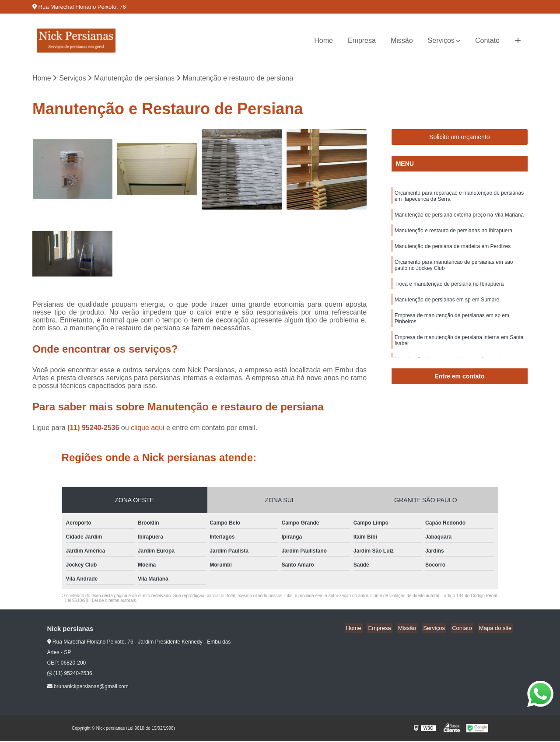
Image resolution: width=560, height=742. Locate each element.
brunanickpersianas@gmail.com (88, 687)
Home (324, 40)
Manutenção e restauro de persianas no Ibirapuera (454, 234)
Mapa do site (497, 629)
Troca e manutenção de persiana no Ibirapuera (449, 290)
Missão (402, 40)
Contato (487, 40)
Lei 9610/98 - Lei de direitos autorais (101, 601)
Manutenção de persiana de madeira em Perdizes (453, 250)
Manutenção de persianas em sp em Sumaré (447, 306)
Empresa (362, 40)
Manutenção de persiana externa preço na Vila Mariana (459, 217)
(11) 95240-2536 (94, 429)
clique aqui (148, 429)
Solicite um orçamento (460, 138)
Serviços (441, 40)
